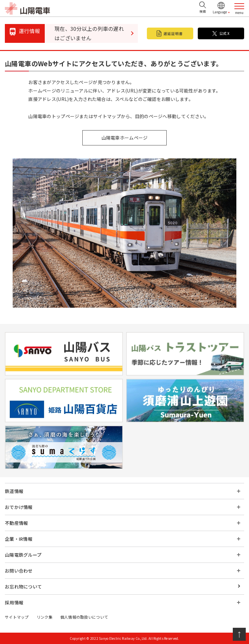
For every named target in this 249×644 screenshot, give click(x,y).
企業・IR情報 (19, 539)
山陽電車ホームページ (125, 138)
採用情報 (14, 602)
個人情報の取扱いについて (84, 617)
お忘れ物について (23, 587)
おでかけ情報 (19, 507)
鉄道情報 (14, 491)
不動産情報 (16, 523)
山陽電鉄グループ (23, 555)
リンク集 (45, 617)
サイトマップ (17, 617)
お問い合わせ (19, 571)
